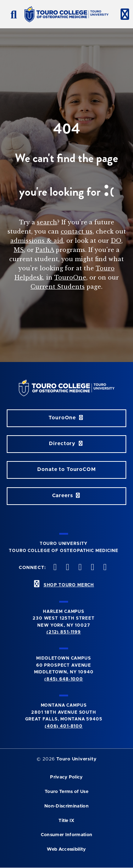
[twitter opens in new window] (67, 568)
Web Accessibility (66, 849)
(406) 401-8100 (64, 726)
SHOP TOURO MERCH (69, 585)
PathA (45, 250)
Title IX (66, 821)
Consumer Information (66, 835)
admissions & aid (37, 241)
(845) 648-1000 (64, 679)
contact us (77, 231)
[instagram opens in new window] (79, 568)
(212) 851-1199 (64, 632)
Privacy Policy (66, 777)
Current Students (58, 287)
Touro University (76, 759)
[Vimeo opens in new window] (92, 568)
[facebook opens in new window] (54, 568)
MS (19, 250)
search (47, 222)
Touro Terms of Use (66, 792)
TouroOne (70, 277)
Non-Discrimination (66, 806)
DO (116, 241)
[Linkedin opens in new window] (104, 568)
